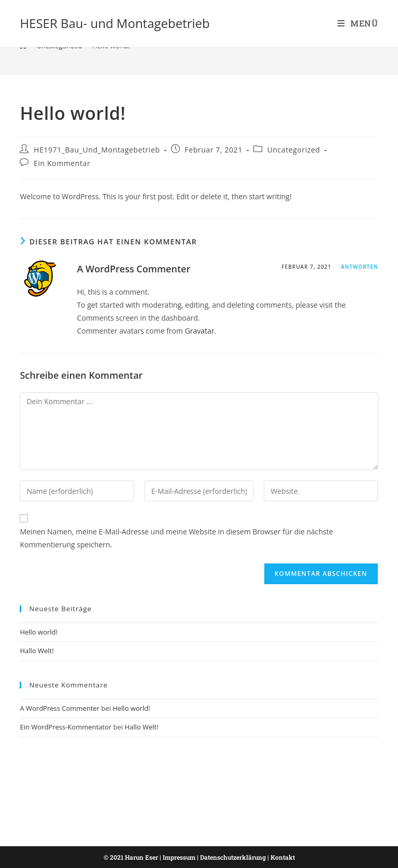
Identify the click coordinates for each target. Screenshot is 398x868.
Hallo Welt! (37, 651)
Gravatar (200, 331)
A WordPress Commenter (133, 269)
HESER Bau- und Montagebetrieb (115, 23)
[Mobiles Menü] (358, 23)
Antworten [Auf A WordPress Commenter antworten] (360, 267)
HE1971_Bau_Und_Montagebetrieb (97, 150)
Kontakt (283, 857)
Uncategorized (293, 150)
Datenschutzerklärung (233, 857)
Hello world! (39, 632)
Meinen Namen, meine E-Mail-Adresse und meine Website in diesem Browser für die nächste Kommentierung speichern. (176, 538)
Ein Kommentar (62, 163)
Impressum (179, 857)
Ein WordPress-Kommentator (66, 727)
